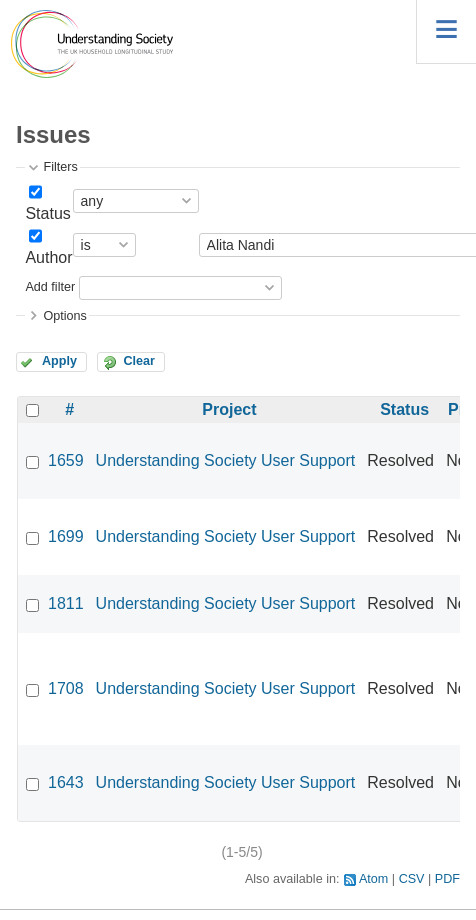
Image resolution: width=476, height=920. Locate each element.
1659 (66, 460)
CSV (412, 879)
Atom (373, 879)
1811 (66, 603)
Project (229, 409)
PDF (447, 879)
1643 (66, 782)
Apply (59, 361)
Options (64, 316)
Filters (60, 167)
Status (47, 213)
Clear (139, 361)
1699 (66, 536)
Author (48, 257)
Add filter (50, 287)
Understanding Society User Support (226, 460)
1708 (66, 688)
